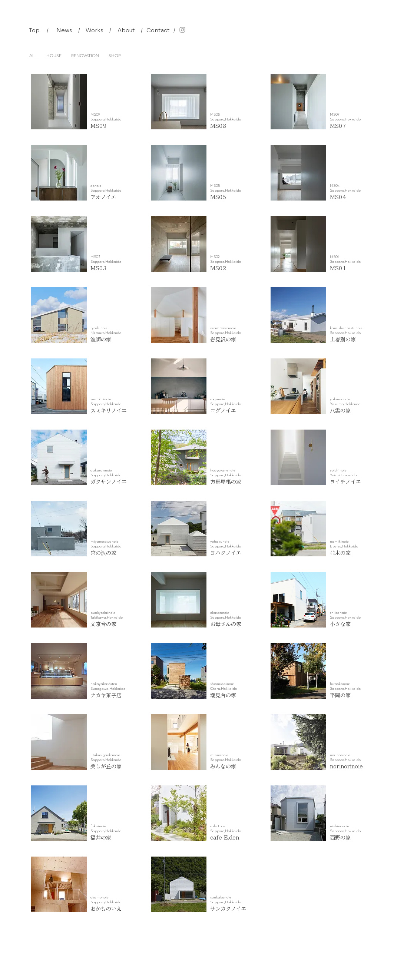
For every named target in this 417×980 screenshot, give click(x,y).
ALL (33, 55)
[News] (64, 30)
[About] (126, 30)
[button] (48, 30)
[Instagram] (182, 30)
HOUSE (54, 55)
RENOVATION (85, 55)
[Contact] (158, 30)
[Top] (34, 30)
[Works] (95, 30)
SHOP (115, 55)
